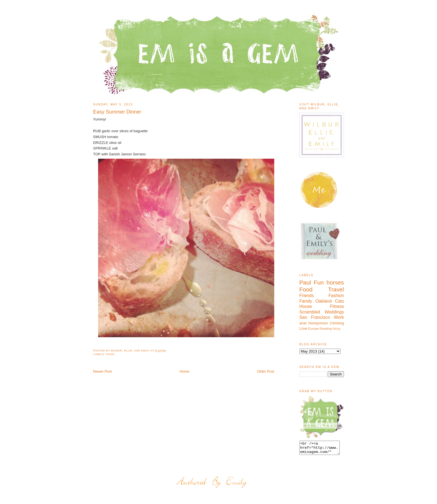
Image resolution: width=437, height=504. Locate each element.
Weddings (334, 312)
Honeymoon (318, 323)
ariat (303, 323)
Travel (336, 289)
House (306, 306)
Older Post (266, 371)
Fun (319, 282)
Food (110, 354)
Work (339, 317)
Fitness (337, 306)
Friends (307, 296)
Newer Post (102, 371)
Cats (339, 301)
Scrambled (310, 312)
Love (303, 328)
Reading (326, 328)
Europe (314, 328)
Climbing (337, 323)
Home (185, 371)
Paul (305, 282)
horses (335, 282)
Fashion (336, 296)
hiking (337, 329)
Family (306, 301)
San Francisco (315, 317)
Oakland (324, 301)
